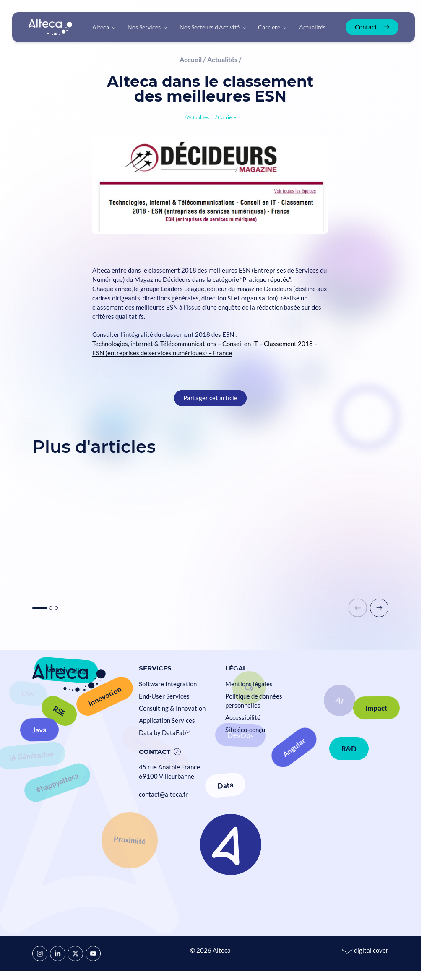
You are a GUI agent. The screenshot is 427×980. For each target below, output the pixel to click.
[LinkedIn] (57, 954)
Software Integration (168, 684)
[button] (379, 608)
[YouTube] (93, 954)
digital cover (365, 950)
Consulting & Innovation (172, 708)
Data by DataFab (164, 733)
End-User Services (164, 696)
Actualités (222, 59)
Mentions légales (249, 684)
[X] (75, 954)
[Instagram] (40, 954)
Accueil (191, 59)
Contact (155, 752)
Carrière (227, 117)
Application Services (167, 721)
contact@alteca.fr (163, 794)
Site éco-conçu (245, 730)
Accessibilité (243, 718)
